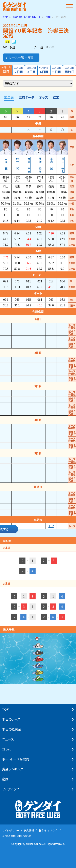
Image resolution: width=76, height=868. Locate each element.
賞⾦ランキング (12, 769)
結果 (56, 97)
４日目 (44, 70)
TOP (5, 17)
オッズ (43, 97)
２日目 (19, 70)
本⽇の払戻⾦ (12, 729)
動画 (5, 779)
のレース (27, 17)
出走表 (9, 97)
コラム (6, 749)
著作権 (42, 830)
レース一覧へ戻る (19, 58)
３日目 (31, 70)
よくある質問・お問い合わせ (17, 836)
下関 (48, 17)
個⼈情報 (29, 830)
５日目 (57, 70)
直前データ (26, 97)
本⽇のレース (11, 719)
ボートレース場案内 (16, 759)
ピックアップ (11, 789)
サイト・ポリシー (11, 830)
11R (51, 526)
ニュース (8, 739)
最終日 (69, 70)
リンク (54, 830)
